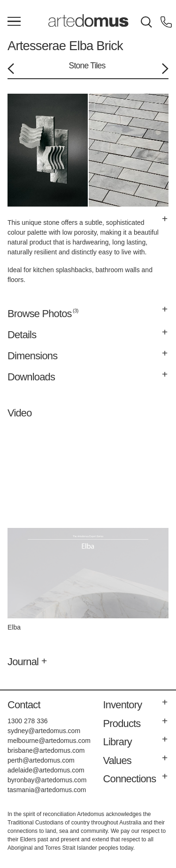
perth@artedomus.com (41, 760)
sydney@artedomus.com (44, 731)
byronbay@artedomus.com (47, 780)
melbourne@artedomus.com (49, 741)
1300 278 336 (28, 721)
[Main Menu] (14, 22)
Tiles (98, 66)
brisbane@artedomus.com (46, 750)
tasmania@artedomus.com (47, 790)
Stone (79, 66)
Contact (24, 705)
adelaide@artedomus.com (46, 770)
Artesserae (37, 46)
